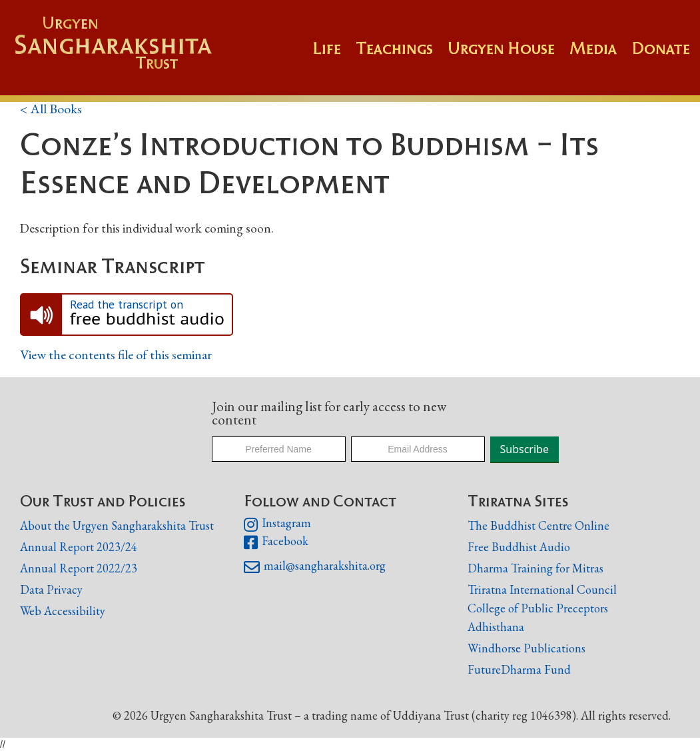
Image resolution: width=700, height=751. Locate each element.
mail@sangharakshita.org (315, 567)
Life (327, 48)
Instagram (277, 524)
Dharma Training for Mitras (535, 568)
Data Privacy (51, 589)
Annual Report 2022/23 (79, 568)
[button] (402, 55)
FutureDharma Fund (519, 669)
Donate (661, 48)
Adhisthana (496, 627)
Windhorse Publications (526, 648)
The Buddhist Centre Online (538, 525)
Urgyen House (501, 48)
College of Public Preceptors (538, 609)
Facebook (276, 542)
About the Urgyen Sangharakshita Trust (117, 525)
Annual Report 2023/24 (79, 547)
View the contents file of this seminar (116, 355)
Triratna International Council (542, 589)
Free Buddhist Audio (519, 547)
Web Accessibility (63, 611)
